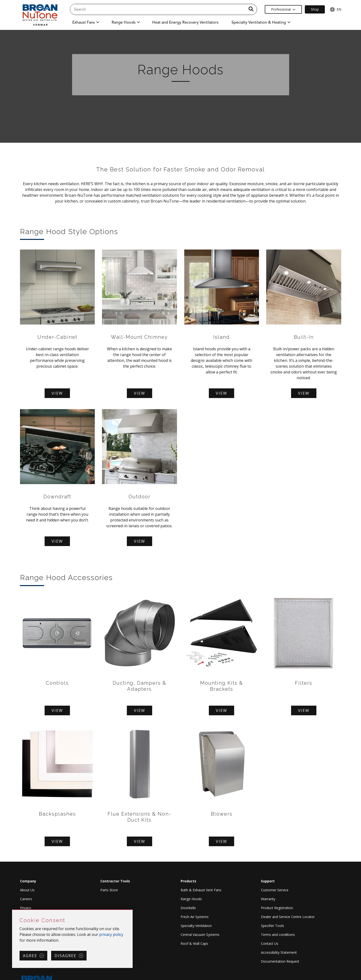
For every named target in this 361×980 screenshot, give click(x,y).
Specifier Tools (272, 926)
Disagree (65, 956)
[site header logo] (40, 15)
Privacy (26, 908)
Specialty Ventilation (196, 926)
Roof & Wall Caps (194, 943)
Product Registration (277, 908)
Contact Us (270, 943)
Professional (283, 9)
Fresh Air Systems (195, 917)
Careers (26, 899)
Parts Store (109, 890)
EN (336, 9)
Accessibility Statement (279, 952)
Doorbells (188, 908)
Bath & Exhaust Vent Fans (201, 890)
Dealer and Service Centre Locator (288, 917)
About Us (27, 890)
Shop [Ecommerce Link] (315, 9)
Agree (30, 956)
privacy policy (111, 934)
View (57, 393)
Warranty (268, 899)
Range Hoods (191, 899)
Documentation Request (280, 961)
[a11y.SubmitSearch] (251, 9)
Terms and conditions (278, 935)
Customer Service (275, 890)
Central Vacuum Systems (200, 935)
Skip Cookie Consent (12, 910)
